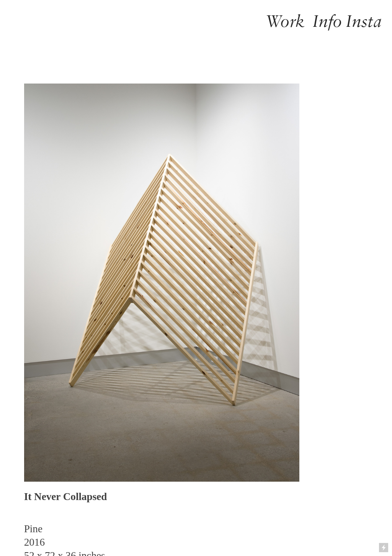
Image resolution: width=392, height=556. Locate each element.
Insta (364, 21)
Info (327, 21)
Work (285, 21)
